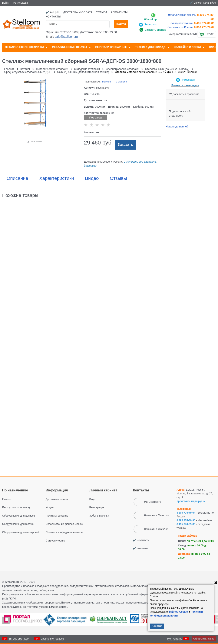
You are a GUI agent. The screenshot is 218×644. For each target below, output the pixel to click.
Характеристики (57, 178)
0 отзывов (121, 82)
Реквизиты (119, 12)
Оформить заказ (204, 639)
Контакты (53, 17)
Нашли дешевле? (177, 126)
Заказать (125, 145)
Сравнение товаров (52, 639)
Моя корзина (175, 639)
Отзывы (118, 178)
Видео (92, 178)
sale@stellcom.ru (66, 37)
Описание (17, 178)
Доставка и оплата (78, 12)
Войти (6, 3)
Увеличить (37, 142)
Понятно (157, 626)
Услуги (102, 12)
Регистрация (20, 3)
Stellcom (106, 82)
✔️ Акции (53, 12)
